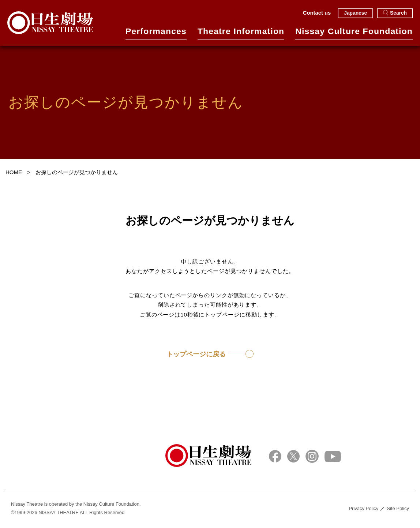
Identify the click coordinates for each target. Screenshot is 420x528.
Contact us (317, 13)
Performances (156, 34)
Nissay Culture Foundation (354, 34)
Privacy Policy (363, 508)
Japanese (355, 13)
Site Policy (398, 508)
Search (395, 13)
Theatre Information (241, 34)
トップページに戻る (196, 354)
